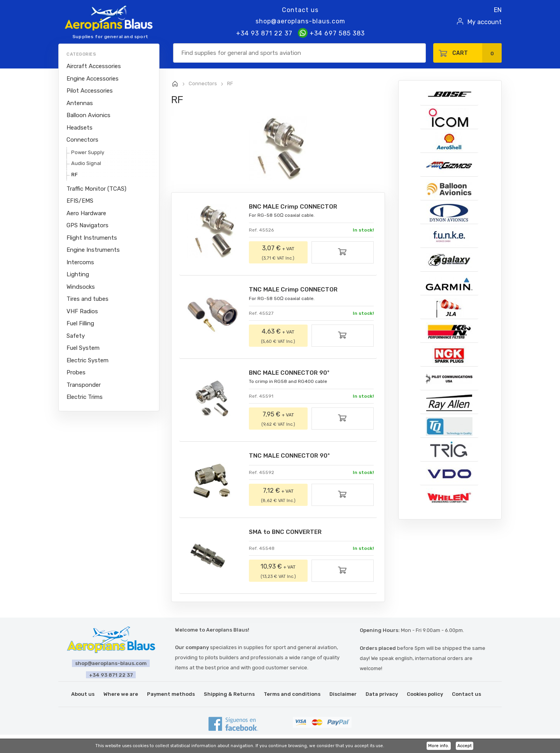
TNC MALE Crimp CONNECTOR (295, 290)
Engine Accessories (93, 79)
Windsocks (81, 287)
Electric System (87, 360)
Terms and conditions (292, 695)
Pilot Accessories (90, 91)
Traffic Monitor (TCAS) (96, 189)
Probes (76, 372)
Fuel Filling (80, 323)
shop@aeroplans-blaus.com (300, 21)
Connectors (82, 140)
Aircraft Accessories (94, 66)
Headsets (80, 128)
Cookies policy (425, 695)
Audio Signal (86, 163)
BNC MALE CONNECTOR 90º (291, 373)
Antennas (80, 103)
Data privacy (382, 695)
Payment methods (171, 695)
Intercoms (80, 262)
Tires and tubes (87, 299)
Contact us (300, 10)
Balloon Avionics (88, 115)
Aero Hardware (86, 213)
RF (74, 175)
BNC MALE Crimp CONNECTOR (295, 207)
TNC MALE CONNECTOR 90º (291, 457)
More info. (439, 746)
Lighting (78, 274)
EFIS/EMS (80, 201)
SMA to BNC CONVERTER (287, 533)
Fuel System (83, 348)
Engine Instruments (93, 250)
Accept (465, 746)
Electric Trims (85, 397)
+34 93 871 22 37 (264, 33)
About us (83, 695)
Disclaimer (343, 695)
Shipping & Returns (229, 695)
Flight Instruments (92, 238)
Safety (76, 336)
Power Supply (88, 152)
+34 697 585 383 (331, 33)
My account (485, 22)
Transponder (84, 385)
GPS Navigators (87, 225)
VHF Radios (82, 311)
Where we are (121, 695)
